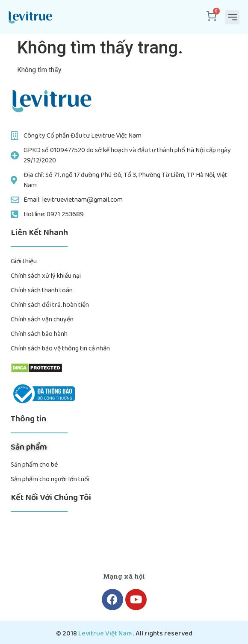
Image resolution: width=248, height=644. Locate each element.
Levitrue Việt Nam (106, 634)
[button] (232, 17)
